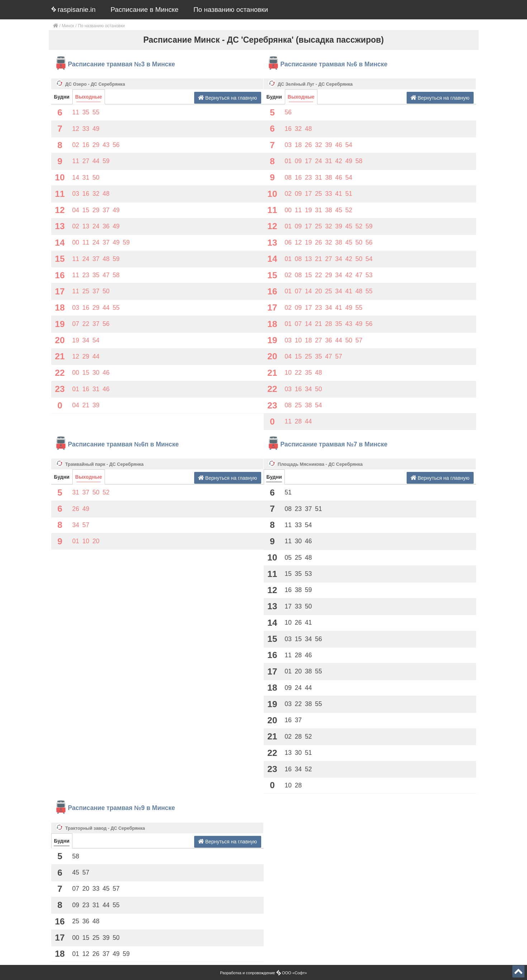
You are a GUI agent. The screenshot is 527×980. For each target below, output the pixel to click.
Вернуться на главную (228, 98)
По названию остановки (231, 10)
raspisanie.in (73, 10)
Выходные (89, 97)
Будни (62, 97)
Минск (68, 26)
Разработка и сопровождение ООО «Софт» (263, 973)
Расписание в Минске (145, 10)
